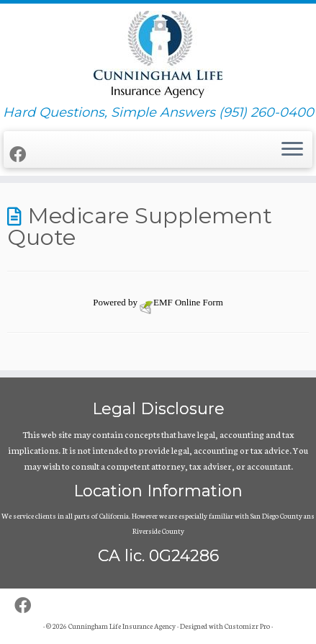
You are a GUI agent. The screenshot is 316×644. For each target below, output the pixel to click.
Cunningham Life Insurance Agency (122, 626)
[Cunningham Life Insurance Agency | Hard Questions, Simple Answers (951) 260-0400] (158, 54)
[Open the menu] (292, 150)
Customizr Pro (247, 626)
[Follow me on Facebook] (20, 154)
